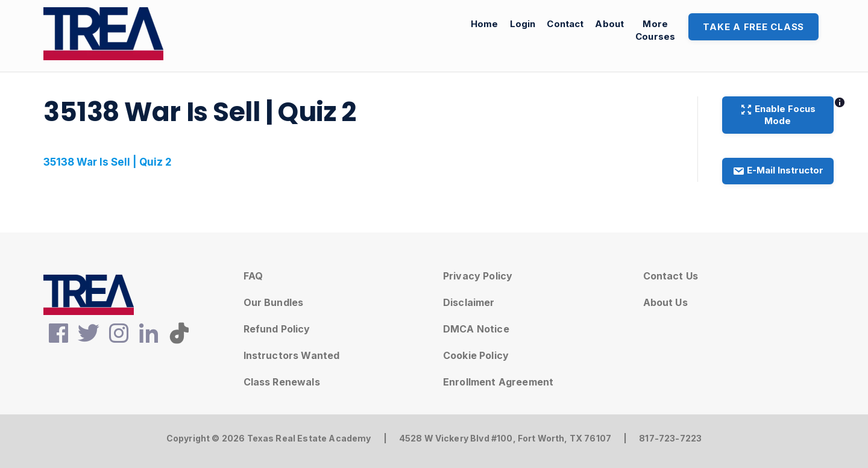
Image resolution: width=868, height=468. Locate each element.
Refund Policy (277, 329)
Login (523, 24)
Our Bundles (274, 302)
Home (485, 24)
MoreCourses (655, 30)
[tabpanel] (358, 163)
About (609, 24)
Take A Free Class (753, 27)
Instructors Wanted (292, 355)
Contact (565, 24)
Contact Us (671, 276)
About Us (665, 302)
